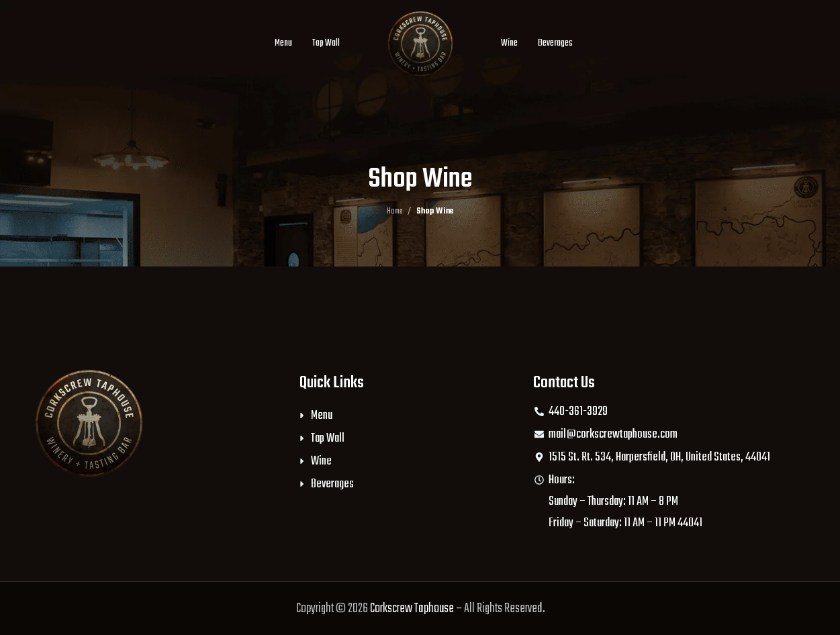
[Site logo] (420, 44)
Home (394, 211)
